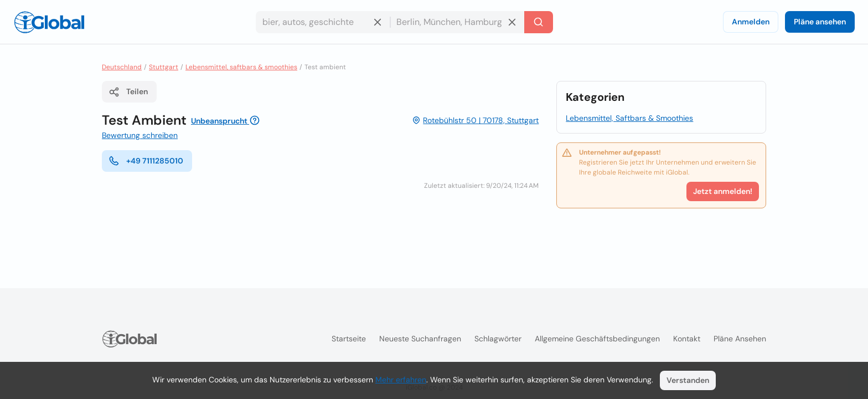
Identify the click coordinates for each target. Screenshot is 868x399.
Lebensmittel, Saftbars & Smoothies (629, 118)
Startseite (349, 339)
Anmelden (751, 22)
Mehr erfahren (401, 380)
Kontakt (687, 339)
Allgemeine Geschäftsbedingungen (597, 339)
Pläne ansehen (820, 22)
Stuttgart (164, 67)
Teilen (128, 92)
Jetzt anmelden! (723, 191)
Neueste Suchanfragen (420, 339)
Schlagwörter (498, 339)
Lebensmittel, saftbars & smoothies (241, 67)
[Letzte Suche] (539, 22)
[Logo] (49, 22)
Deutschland (122, 67)
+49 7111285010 (146, 161)
